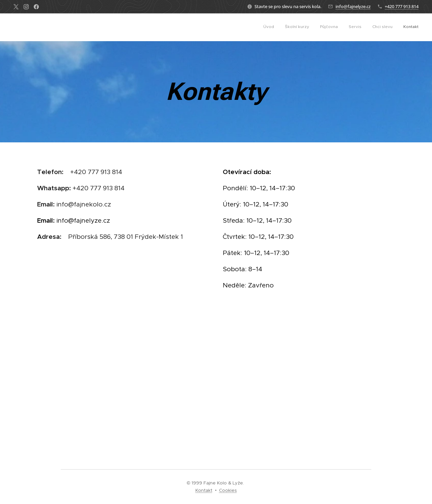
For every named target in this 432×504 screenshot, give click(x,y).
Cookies (228, 490)
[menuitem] (366, 27)
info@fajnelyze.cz (353, 6)
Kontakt (204, 490)
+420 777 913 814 (402, 6)
